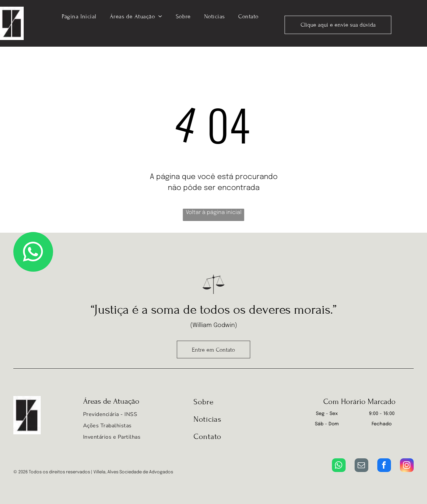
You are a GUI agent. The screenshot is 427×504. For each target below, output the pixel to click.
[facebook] (384, 466)
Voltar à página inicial (214, 212)
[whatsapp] (339, 466)
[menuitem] (79, 16)
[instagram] (407, 466)
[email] (361, 466)
